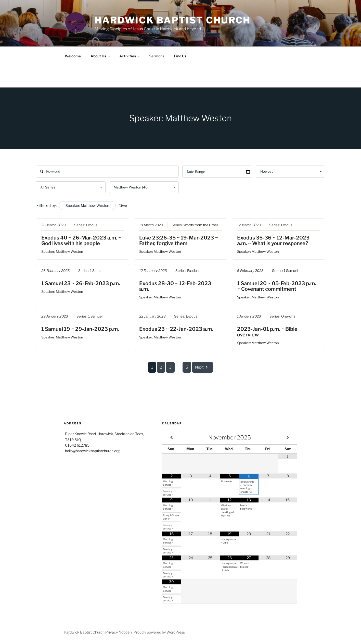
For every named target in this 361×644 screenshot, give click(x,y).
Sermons (157, 56)
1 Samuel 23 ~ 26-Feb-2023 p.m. (81, 283)
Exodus (92, 225)
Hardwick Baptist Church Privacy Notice (97, 632)
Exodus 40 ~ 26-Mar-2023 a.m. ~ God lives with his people (81, 241)
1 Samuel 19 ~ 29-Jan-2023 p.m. (80, 329)
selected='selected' (144, 187)
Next (202, 367)
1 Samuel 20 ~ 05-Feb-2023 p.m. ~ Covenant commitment (277, 286)
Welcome (73, 56)
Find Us (180, 56)
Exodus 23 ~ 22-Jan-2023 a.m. (176, 329)
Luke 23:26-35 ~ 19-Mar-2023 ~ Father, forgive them (179, 241)
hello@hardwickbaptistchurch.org (92, 451)
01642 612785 (77, 445)
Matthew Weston (69, 251)
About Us (101, 56)
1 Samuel (97, 271)
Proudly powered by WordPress (159, 632)
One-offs (288, 316)
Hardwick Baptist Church (173, 20)
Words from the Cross (201, 225)
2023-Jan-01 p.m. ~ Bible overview (267, 332)
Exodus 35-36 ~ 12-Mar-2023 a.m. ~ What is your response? (273, 241)
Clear (123, 206)
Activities (130, 56)
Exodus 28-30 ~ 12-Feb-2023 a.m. (175, 286)
